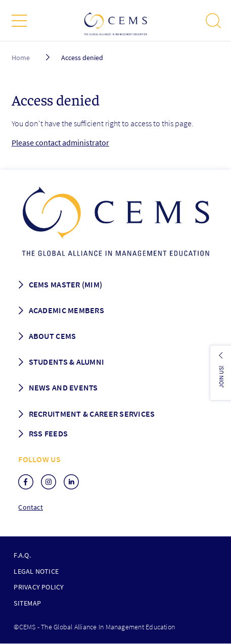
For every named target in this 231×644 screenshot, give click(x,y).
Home (21, 58)
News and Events (63, 387)
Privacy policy (39, 587)
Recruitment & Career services (92, 414)
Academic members (66, 310)
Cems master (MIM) (66, 284)
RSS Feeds (48, 433)
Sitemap (27, 603)
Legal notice (36, 571)
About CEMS (53, 336)
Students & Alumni (67, 362)
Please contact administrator (60, 142)
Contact (31, 507)
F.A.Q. (22, 555)
